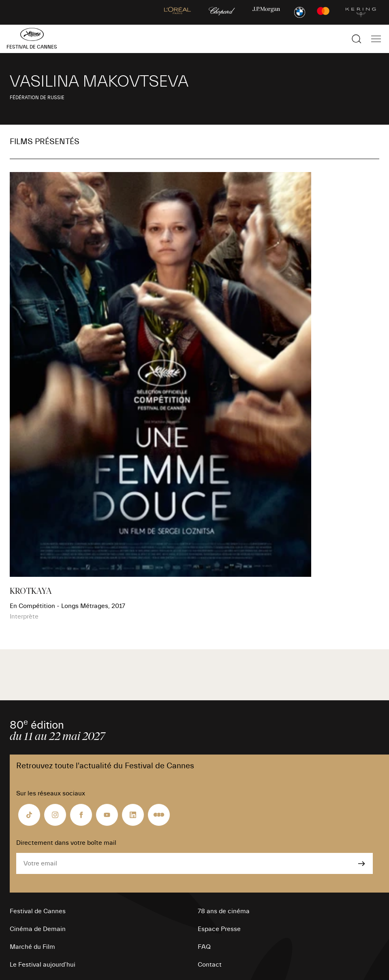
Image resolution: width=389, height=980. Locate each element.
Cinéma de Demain (38, 929)
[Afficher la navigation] (376, 39)
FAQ (204, 947)
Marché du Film (32, 947)
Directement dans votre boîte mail (66, 843)
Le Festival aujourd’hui (43, 965)
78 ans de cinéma (224, 911)
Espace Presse (219, 929)
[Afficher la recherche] (357, 39)
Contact (210, 965)
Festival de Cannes (38, 911)
